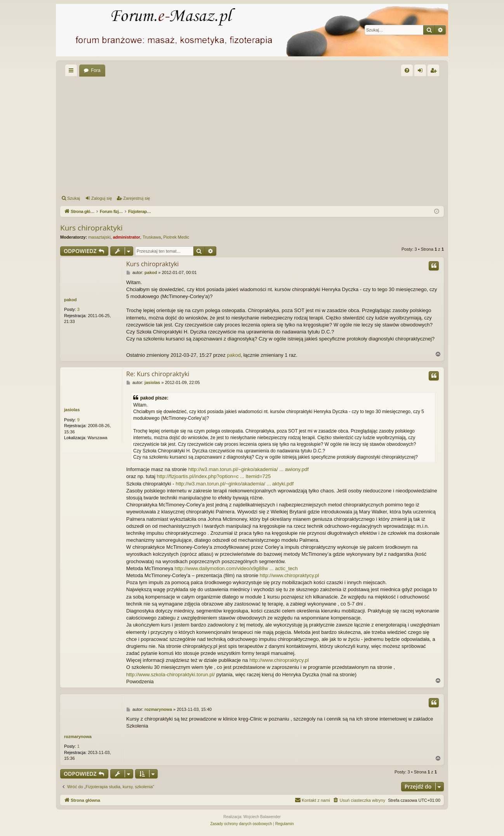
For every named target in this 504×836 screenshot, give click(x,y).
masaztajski (99, 237)
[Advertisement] (252, 134)
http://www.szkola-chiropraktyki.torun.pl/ (170, 675)
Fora (96, 70)
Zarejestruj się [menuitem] (435, 72)
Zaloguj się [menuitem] (422, 72)
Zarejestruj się (136, 198)
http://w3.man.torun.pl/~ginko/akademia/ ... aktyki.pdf (235, 484)
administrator (127, 237)
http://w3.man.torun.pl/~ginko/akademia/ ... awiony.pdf (249, 469)
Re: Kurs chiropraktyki (158, 374)
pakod (70, 300)
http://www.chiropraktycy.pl (289, 575)
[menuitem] (407, 70)
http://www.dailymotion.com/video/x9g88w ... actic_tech (236, 568)
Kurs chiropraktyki (91, 228)
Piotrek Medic (176, 237)
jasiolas (72, 410)
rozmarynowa (78, 737)
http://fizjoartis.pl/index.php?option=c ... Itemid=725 (214, 476)
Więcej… (73, 72)
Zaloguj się (102, 198)
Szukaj (74, 198)
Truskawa (152, 237)
